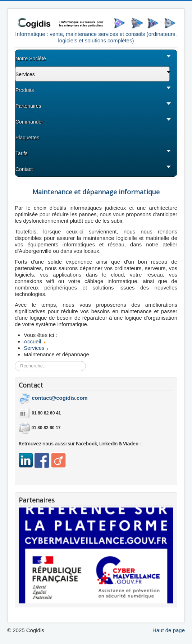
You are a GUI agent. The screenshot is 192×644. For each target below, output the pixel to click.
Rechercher (15, 361)
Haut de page (169, 630)
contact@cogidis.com (60, 398)
